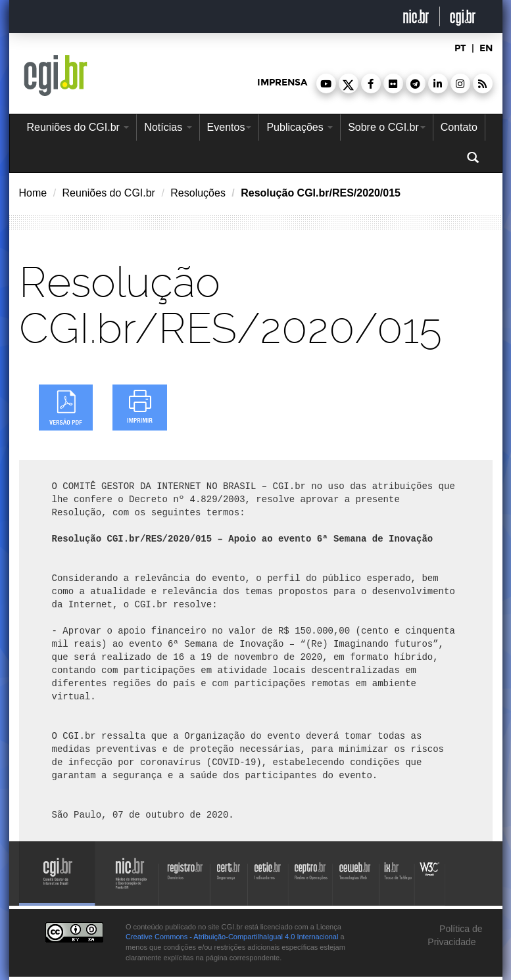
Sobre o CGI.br (387, 127)
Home (33, 193)
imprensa (282, 82)
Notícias (168, 127)
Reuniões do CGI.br (78, 127)
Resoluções (198, 193)
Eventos (230, 127)
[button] (326, 83)
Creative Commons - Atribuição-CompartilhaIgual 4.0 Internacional (232, 937)
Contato (459, 127)
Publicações (300, 127)
